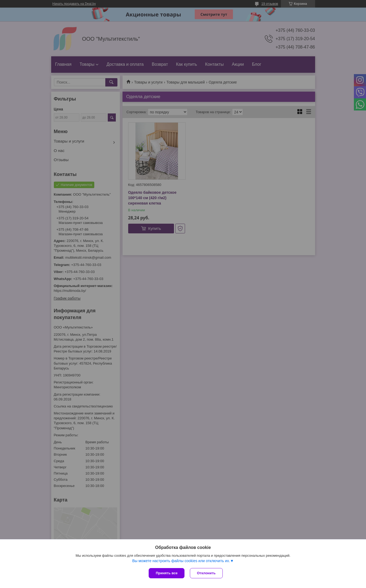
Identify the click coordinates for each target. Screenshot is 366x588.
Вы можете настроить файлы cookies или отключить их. (181, 561)
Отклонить (206, 573)
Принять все (167, 573)
